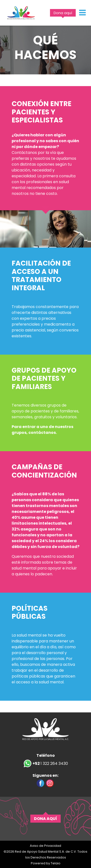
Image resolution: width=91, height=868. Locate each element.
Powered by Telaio (46, 863)
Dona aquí (63, 13)
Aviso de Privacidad (45, 846)
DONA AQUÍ (45, 819)
